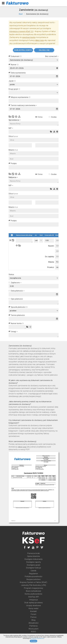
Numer (15, 65)
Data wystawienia (18, 73)
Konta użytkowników (33, 594)
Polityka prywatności (33, 576)
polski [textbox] (12, 84)
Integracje (33, 600)
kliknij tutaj (40, 40)
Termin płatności (18, 315)
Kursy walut (33, 608)
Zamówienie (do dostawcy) (37, 14)
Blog (33, 620)
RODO (33, 632)
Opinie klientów (33, 556)
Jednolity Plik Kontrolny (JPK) (33, 585)
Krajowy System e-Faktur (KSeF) (33, 582)
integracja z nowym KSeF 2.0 (21, 31)
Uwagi (13, 331)
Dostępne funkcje (33, 568)
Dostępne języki (34, 565)
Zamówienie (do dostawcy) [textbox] (21, 60)
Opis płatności (17, 299)
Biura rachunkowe (33, 591)
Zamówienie (33, 10)
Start (21, 14)
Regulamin (33, 574)
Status (11, 274)
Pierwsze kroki (34, 553)
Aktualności (33, 623)
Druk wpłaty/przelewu (34, 603)
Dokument (16, 56)
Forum (33, 614)
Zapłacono (15, 283)
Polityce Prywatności (38, 638)
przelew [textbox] (13, 311)
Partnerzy (33, 626)
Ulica (13, 136)
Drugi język (14, 89)
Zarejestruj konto (23, 50)
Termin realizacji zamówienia (23, 105)
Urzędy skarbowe (33, 605)
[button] (21, 56)
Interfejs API (34, 597)
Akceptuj (34, 641)
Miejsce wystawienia (21, 97)
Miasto (13, 150)
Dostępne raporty (34, 562)
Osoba (54, 117)
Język (12, 81)
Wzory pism (33, 629)
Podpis (14, 163)
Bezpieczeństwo (34, 579)
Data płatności (17, 291)
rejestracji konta (29, 37)
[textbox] (34, 93)
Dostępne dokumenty (33, 559)
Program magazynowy (33, 588)
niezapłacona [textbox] (15, 278)
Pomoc (33, 617)
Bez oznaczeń (51, 56)
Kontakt (33, 611)
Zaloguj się (44, 50)
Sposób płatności (19, 307)
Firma (40, 117)
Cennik (33, 571)
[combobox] (34, 60)
